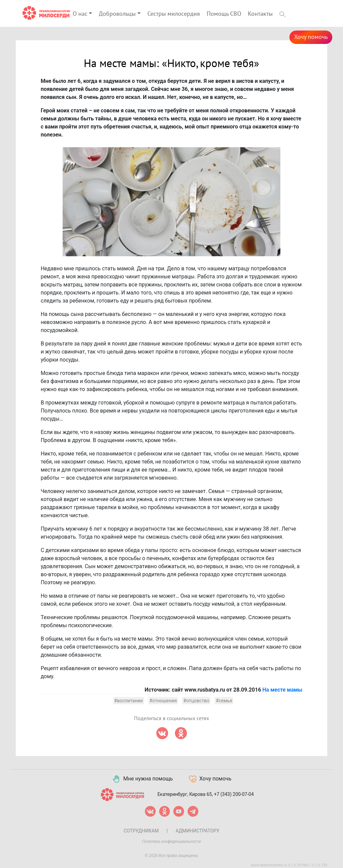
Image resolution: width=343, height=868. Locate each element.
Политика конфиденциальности (171, 842)
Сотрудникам (141, 831)
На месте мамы (282, 690)
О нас (80, 14)
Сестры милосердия (174, 14)
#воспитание (129, 701)
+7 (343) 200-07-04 (234, 794)
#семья (224, 701)
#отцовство (196, 701)
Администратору (197, 831)
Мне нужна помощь (142, 779)
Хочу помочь (311, 37)
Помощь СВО (224, 14)
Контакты (260, 14)
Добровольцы (117, 14)
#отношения (163, 701)
